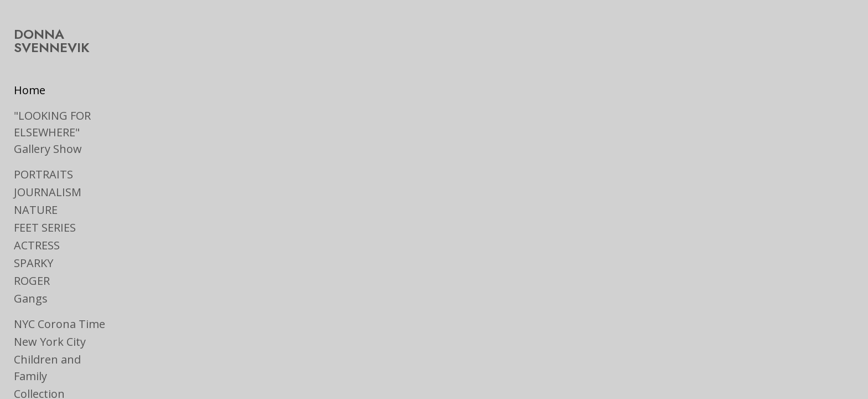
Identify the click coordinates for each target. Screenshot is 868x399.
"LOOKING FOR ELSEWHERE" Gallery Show (87, 111)
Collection (39, 347)
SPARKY (33, 233)
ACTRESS (37, 215)
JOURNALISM (48, 162)
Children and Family (65, 329)
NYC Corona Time (60, 294)
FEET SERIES (45, 198)
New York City (50, 312)
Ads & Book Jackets (63, 383)
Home (30, 77)
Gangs (31, 268)
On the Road (46, 365)
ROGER (32, 251)
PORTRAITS (43, 144)
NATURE (36, 180)
